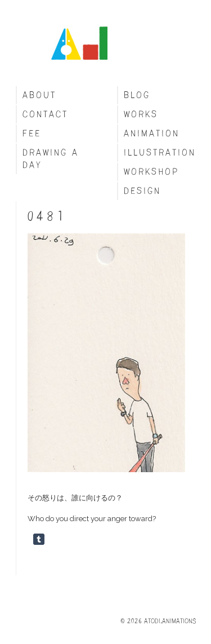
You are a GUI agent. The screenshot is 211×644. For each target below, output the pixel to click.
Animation (152, 133)
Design (142, 191)
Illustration (160, 152)
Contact (45, 114)
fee (32, 133)
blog (137, 95)
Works (141, 114)
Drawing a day (51, 159)
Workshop (151, 172)
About (39, 95)
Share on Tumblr (39, 539)
